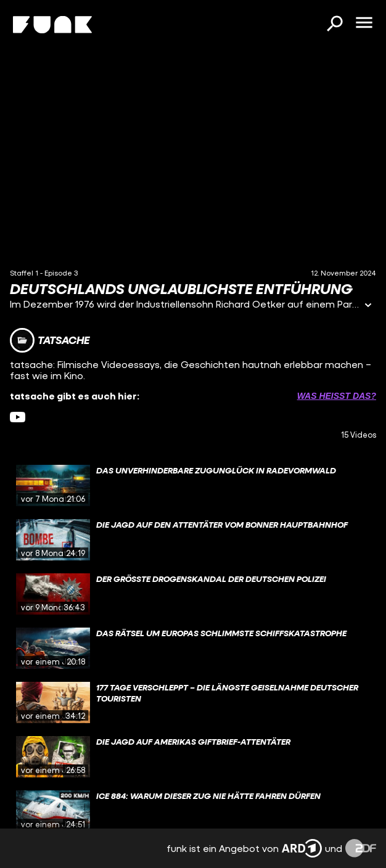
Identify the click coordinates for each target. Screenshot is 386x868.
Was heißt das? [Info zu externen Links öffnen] (337, 396)
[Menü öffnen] (364, 23)
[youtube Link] (18, 417)
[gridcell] (193, 486)
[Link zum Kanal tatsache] (50, 340)
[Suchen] (334, 25)
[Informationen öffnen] (368, 306)
